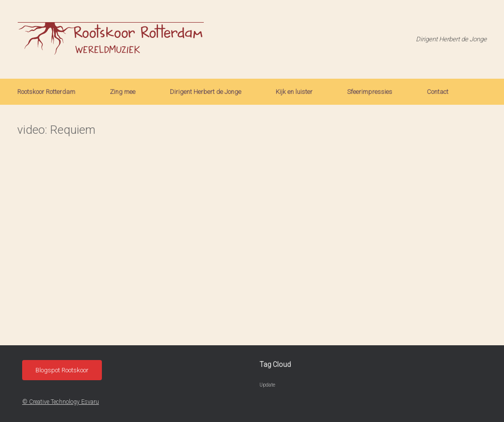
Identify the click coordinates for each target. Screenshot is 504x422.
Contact (438, 92)
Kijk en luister (294, 92)
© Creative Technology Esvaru (61, 402)
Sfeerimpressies (370, 92)
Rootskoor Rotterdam (46, 92)
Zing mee (123, 92)
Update (267, 385)
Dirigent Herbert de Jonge (205, 92)
